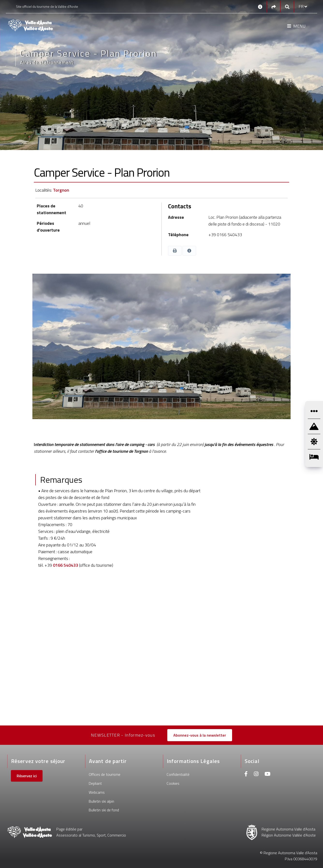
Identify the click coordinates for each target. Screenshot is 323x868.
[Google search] (287, 7)
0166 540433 (66, 565)
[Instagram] (256, 774)
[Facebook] (246, 774)
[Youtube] (267, 774)
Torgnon (61, 190)
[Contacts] (260, 7)
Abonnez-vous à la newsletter (200, 735)
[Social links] (274, 7)
